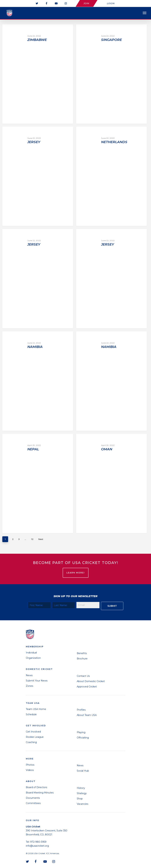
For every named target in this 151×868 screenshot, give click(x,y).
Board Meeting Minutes (40, 793)
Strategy (82, 793)
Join (86, 3)
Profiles (81, 710)
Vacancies (82, 804)
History (81, 788)
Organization (33, 658)
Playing (81, 732)
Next (41, 539)
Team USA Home (36, 709)
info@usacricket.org (37, 846)
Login (111, 3)
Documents (33, 798)
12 (32, 539)
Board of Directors (36, 787)
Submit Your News (37, 681)
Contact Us (83, 676)
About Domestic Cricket (91, 681)
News (29, 675)
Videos (30, 770)
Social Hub (83, 771)
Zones (30, 686)
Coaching (31, 742)
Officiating (83, 738)
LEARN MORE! (76, 573)
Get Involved (33, 732)
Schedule (31, 714)
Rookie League (35, 737)
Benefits (82, 653)
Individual (31, 653)
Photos (30, 765)
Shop (80, 799)
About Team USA (87, 715)
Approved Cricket (87, 687)
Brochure (82, 659)
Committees (33, 803)
